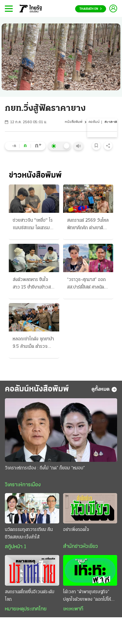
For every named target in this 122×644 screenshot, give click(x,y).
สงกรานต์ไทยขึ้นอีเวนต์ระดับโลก (30, 596)
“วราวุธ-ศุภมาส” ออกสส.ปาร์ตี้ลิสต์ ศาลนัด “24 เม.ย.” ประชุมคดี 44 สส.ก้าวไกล (86, 284)
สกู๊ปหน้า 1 (16, 547)
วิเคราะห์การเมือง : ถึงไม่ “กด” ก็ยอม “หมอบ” (45, 468)
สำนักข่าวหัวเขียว (81, 547)
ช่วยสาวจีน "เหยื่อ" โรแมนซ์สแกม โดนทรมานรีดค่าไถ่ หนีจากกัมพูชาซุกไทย (34, 225)
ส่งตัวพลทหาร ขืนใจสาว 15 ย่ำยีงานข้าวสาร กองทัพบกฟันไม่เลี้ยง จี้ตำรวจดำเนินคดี (34, 284)
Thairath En (91, 9)
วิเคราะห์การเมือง (23, 485)
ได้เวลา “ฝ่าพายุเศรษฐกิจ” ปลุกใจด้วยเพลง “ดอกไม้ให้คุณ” (87, 596)
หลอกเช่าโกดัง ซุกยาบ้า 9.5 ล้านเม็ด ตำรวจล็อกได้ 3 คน (33, 344)
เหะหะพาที (73, 609)
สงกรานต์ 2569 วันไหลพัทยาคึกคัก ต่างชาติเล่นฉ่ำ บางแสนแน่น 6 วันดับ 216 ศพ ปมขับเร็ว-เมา (88, 225)
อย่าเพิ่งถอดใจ (76, 530)
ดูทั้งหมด (104, 389)
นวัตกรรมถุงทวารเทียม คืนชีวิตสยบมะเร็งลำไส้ (29, 534)
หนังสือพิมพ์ (74, 122)
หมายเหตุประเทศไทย (26, 609)
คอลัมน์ (94, 122)
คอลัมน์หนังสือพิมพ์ (37, 389)
